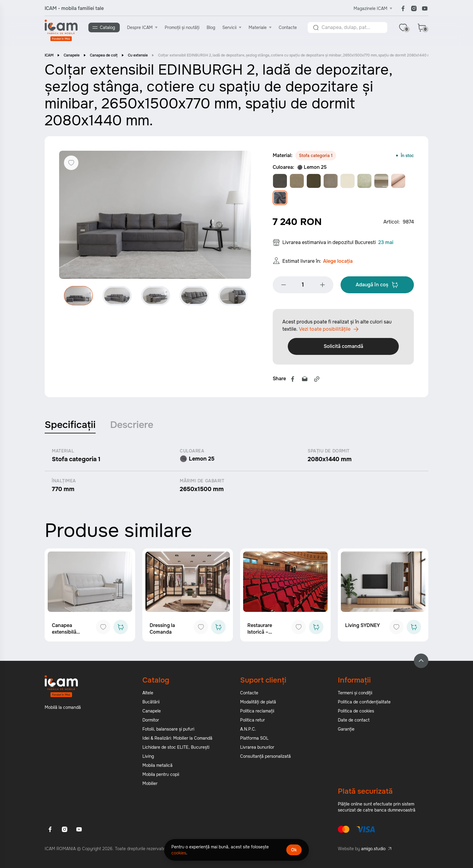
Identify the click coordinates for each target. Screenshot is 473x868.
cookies (179, 853)
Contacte (288, 27)
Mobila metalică (157, 767)
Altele (148, 695)
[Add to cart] (121, 629)
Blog (211, 27)
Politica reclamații (257, 713)
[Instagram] (414, 8)
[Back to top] (421, 663)
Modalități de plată (258, 704)
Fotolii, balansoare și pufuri (168, 731)
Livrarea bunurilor (257, 749)
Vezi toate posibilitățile (329, 331)
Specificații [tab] (70, 427)
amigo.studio (373, 850)
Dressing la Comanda (162, 630)
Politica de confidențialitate (364, 704)
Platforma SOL (254, 740)
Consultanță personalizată (265, 758)
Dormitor (151, 722)
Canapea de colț (104, 56)
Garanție (346, 731)
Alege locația (338, 263)
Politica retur (252, 722)
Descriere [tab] (132, 427)
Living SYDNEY (362, 627)
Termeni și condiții (355, 695)
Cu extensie (138, 56)
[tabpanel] (237, 473)
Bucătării (151, 704)
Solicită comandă (343, 348)
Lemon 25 (312, 168)
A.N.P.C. (248, 731)
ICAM (49, 56)
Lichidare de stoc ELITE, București (176, 749)
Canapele (72, 56)
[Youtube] (425, 8)
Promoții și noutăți (182, 27)
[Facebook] (403, 8)
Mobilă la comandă (63, 709)
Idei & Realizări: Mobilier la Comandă (177, 740)
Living (148, 758)
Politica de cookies (356, 713)
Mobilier (150, 785)
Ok (294, 850)
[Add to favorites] (103, 629)
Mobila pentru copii (161, 776)
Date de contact (354, 722)
